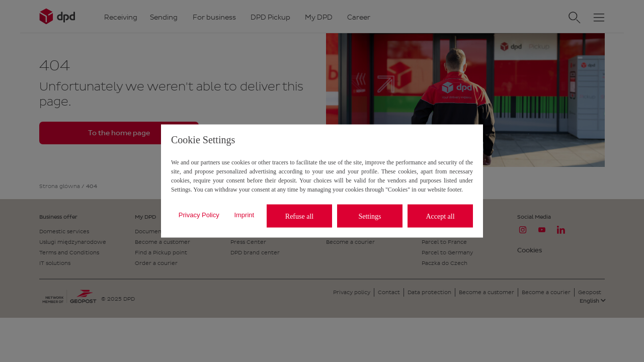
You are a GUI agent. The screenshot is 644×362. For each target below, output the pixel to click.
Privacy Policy (199, 214)
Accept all (440, 216)
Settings (370, 216)
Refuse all (299, 216)
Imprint (244, 214)
